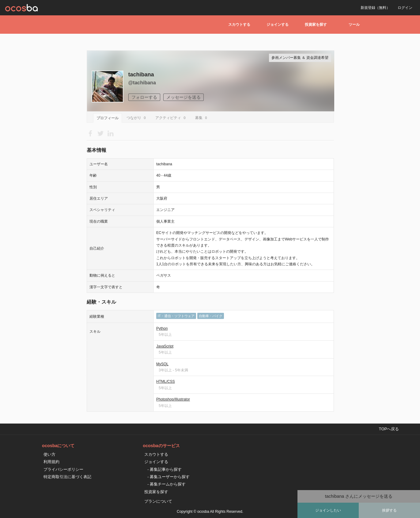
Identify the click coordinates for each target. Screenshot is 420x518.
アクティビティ (171, 118)
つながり (137, 118)
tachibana (141, 75)
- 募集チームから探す (166, 484)
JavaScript (165, 346)
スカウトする (239, 25)
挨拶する (389, 510)
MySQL (162, 364)
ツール (354, 25)
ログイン (405, 8)
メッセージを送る (184, 97)
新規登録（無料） (375, 8)
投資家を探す (316, 25)
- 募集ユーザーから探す (168, 477)
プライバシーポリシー (63, 469)
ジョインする (278, 25)
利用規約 (51, 462)
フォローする (144, 97)
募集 (202, 118)
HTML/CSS (166, 382)
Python (162, 328)
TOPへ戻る (389, 429)
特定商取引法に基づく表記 (67, 477)
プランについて (158, 501)
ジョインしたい (328, 510)
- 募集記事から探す (165, 469)
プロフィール (108, 118)
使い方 (49, 454)
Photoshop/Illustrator (173, 399)
